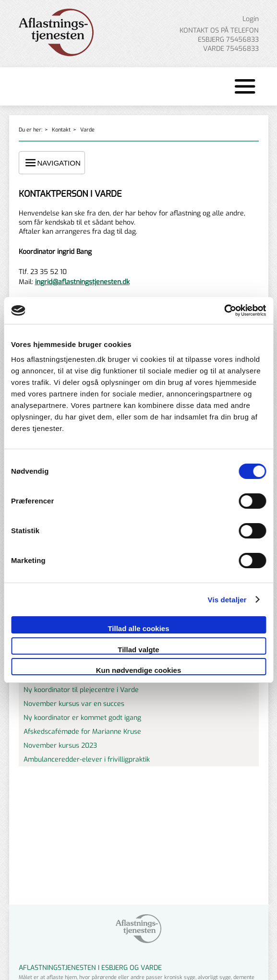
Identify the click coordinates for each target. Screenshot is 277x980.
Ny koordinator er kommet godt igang (82, 718)
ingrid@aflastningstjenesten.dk (82, 282)
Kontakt (61, 130)
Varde (87, 130)
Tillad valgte (138, 650)
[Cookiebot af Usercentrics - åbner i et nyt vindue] (224, 311)
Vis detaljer (227, 600)
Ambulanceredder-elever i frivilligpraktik (87, 759)
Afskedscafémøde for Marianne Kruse (82, 732)
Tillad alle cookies (138, 628)
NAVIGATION (52, 163)
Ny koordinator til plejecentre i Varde (81, 690)
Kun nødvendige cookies (139, 670)
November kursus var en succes (74, 704)
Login (251, 19)
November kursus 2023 (60, 746)
